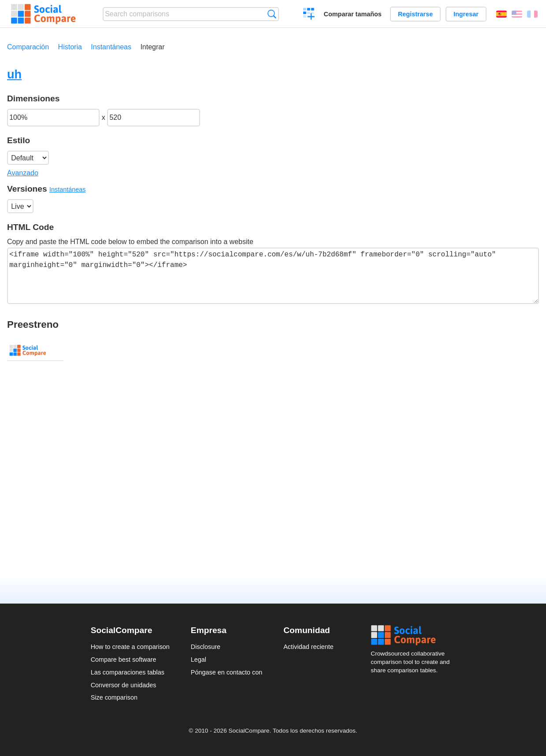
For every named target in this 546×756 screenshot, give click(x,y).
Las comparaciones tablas (128, 672)
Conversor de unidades (124, 685)
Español (501, 14)
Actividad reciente (308, 647)
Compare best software (124, 660)
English (517, 14)
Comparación (28, 47)
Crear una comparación (309, 15)
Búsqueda (272, 14)
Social (413, 635)
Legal (199, 660)
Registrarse (415, 14)
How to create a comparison (130, 647)
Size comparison (114, 697)
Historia (70, 47)
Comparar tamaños (353, 14)
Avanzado (23, 173)
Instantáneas (111, 47)
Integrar (152, 47)
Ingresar (466, 14)
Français (532, 14)
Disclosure (206, 647)
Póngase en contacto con (227, 672)
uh (14, 74)
